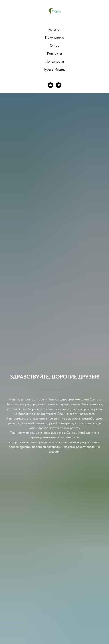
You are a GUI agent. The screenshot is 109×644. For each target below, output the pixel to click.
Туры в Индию (54, 69)
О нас (55, 45)
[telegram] (58, 85)
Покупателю (55, 37)
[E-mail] (51, 85)
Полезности (55, 61)
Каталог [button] (55, 29)
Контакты (54, 53)
